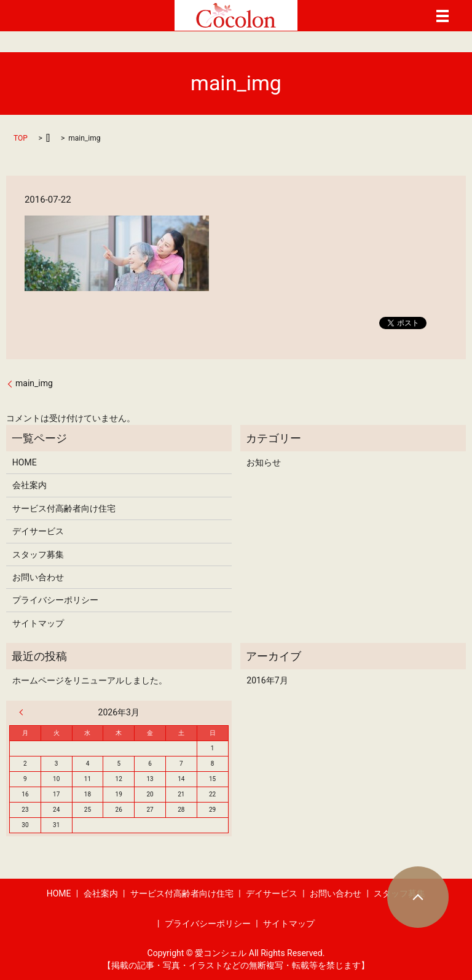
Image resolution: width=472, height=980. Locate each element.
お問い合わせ (38, 577)
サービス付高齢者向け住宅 (64, 508)
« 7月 (24, 712)
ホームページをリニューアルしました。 (90, 680)
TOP (21, 138)
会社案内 (29, 485)
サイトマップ (38, 623)
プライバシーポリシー (55, 600)
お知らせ (264, 462)
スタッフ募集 (38, 554)
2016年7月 (267, 680)
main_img (34, 383)
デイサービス (38, 531)
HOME (25, 462)
